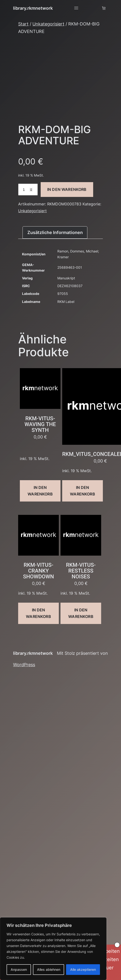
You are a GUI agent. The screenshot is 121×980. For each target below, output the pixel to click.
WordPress (24, 664)
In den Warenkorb (67, 189)
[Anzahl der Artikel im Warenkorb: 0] (104, 8)
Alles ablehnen (49, 969)
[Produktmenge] (28, 190)
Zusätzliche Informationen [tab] (55, 232)
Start (23, 24)
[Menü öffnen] (76, 8)
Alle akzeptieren (83, 969)
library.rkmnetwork (33, 8)
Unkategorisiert (48, 24)
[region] (53, 949)
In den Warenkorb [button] (40, 491)
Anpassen (19, 969)
